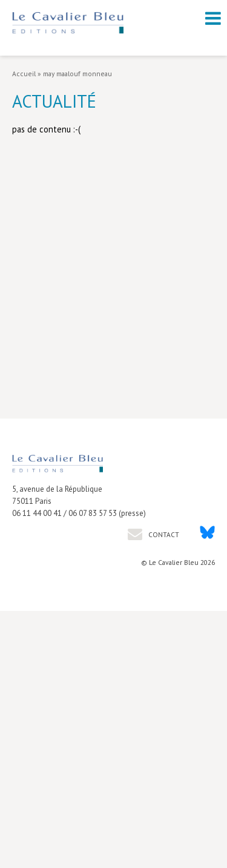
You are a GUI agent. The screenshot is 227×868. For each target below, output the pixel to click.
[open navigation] (213, 18)
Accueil (24, 73)
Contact (163, 534)
